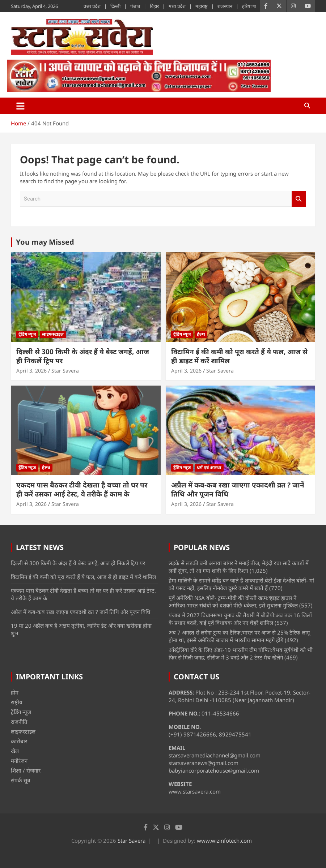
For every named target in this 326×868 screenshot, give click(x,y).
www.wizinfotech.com (224, 841)
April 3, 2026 (31, 371)
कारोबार (19, 741)
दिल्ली (115, 6)
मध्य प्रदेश (177, 6)
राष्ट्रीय (17, 702)
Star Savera (65, 371)
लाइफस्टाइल (53, 334)
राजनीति (19, 722)
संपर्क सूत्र (20, 780)
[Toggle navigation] (20, 106)
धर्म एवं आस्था (209, 467)
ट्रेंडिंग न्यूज (27, 334)
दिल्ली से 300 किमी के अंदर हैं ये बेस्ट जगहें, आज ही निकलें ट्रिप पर (83, 356)
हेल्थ (201, 334)
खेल (15, 751)
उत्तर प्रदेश (92, 6)
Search (299, 199)
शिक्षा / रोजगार (26, 770)
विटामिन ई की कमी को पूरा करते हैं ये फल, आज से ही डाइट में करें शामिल (239, 356)
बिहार (154, 6)
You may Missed (45, 242)
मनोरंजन (19, 761)
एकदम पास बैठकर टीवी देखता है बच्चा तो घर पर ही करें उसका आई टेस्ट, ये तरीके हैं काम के (82, 489)
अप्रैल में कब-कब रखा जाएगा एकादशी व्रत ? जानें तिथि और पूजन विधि (238, 489)
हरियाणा (249, 6)
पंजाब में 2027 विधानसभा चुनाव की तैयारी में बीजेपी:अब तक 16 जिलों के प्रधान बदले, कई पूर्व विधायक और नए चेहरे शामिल (240, 619)
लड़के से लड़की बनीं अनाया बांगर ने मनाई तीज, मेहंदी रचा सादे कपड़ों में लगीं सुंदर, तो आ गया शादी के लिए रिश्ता (239, 567)
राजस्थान (225, 6)
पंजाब (135, 6)
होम (15, 692)
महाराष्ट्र (202, 6)
